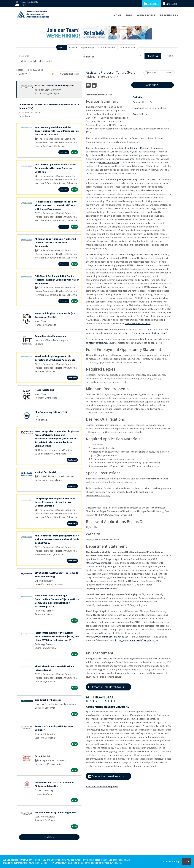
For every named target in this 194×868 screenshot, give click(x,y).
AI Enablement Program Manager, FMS (56, 812)
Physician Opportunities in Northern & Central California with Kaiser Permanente (55, 242)
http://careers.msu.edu (100, 343)
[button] (169, 56)
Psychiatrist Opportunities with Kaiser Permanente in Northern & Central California (56, 168)
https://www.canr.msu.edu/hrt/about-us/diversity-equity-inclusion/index (108, 637)
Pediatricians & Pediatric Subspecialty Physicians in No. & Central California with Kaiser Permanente (56, 205)
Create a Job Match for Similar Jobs (110, 687)
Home (117, 15)
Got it (187, 862)
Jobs (129, 15)
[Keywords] (49, 56)
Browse (73, 47)
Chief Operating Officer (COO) (51, 412)
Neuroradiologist (44, 390)
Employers (170, 4)
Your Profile (146, 15)
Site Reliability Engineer (48, 700)
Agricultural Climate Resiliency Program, (140, 148)
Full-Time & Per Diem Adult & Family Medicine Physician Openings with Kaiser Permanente (57, 280)
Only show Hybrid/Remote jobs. (38, 61)
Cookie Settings (172, 862)
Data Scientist (42, 756)
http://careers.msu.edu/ (98, 495)
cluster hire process (109, 162)
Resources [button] (168, 15)
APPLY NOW (152, 85)
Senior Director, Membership (50, 336)
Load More (49, 837)
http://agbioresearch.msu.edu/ (102, 588)
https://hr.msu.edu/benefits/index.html (146, 333)
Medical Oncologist (45, 472)
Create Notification (69, 74)
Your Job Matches (107, 47)
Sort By (22, 74)
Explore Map (87, 47)
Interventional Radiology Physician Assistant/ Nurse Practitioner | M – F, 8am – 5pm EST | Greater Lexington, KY (57, 636)
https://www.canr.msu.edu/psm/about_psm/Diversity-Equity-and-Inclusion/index (138, 640)
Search (62, 47)
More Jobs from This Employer (102, 786)
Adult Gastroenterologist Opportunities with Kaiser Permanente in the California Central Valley (57, 539)
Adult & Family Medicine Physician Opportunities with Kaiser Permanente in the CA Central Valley (57, 131)
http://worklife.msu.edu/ (137, 323)
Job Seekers (152, 4)
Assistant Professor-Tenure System (55, 85)
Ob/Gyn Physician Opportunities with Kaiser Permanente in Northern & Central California (55, 502)
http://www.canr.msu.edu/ (99, 563)
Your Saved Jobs (128, 47)
